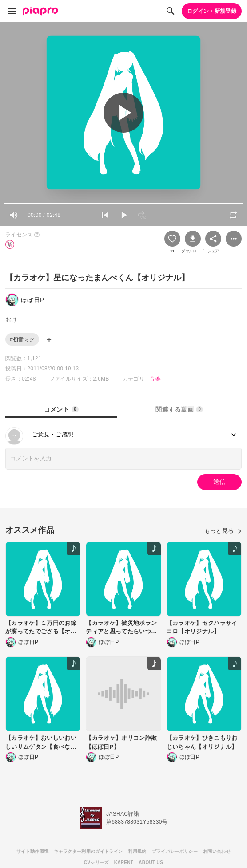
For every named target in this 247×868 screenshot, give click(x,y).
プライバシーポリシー (175, 851)
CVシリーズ (96, 862)
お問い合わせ (217, 851)
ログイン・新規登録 (212, 11)
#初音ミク (22, 339)
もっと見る (223, 531)
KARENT (124, 862)
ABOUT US (151, 862)
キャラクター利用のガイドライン (88, 851)
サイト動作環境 (32, 851)
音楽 (155, 379)
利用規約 (137, 851)
